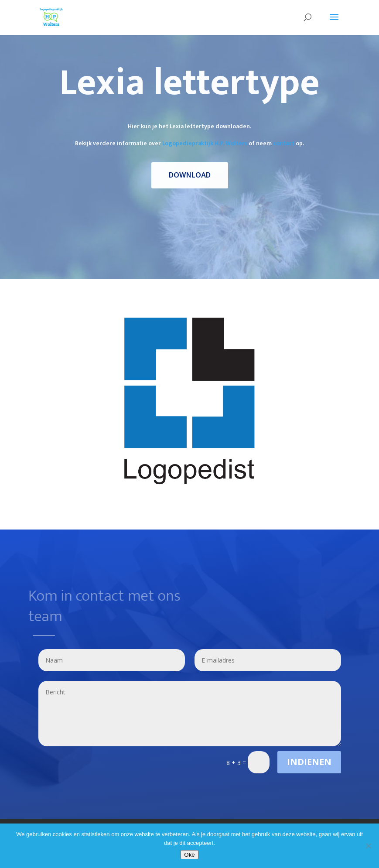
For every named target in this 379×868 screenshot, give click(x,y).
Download (190, 175)
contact (284, 143)
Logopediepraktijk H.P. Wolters (205, 143)
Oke (189, 855)
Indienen (309, 762)
